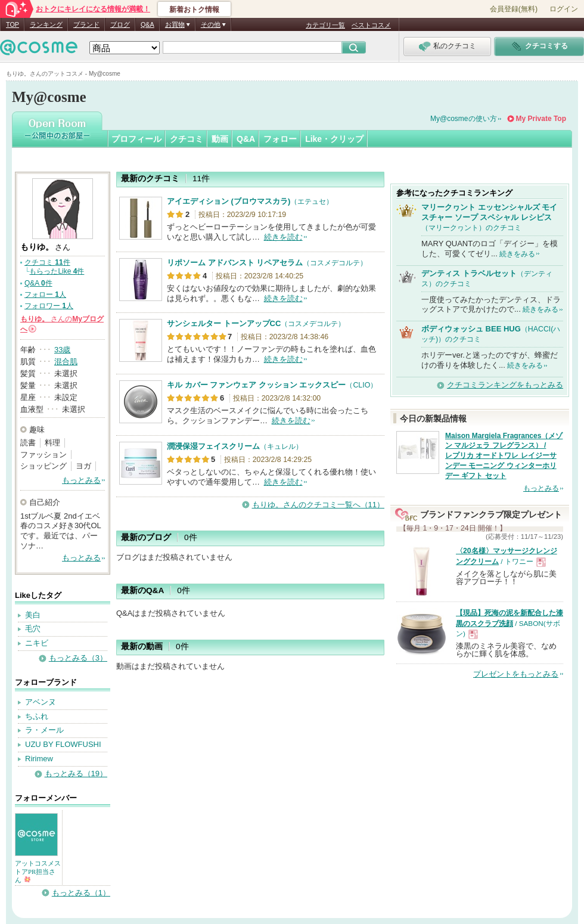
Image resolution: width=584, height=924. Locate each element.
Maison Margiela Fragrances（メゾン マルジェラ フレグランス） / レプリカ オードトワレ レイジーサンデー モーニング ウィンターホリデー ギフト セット (504, 456)
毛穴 (33, 629)
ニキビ (37, 643)
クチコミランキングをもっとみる (505, 385)
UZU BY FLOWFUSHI (63, 744)
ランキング (46, 24)
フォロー (280, 139)
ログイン (564, 9)
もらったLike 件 (57, 271)
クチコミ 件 (47, 262)
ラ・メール (44, 730)
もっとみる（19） (76, 773)
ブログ (120, 24)
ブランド (86, 24)
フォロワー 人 (49, 306)
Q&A (147, 24)
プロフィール (136, 139)
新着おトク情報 (194, 10)
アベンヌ (41, 702)
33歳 (62, 350)
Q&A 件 (38, 283)
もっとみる (81, 480)
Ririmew (39, 759)
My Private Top (541, 119)
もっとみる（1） (81, 893)
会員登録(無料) (514, 9)
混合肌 (66, 362)
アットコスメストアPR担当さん (38, 872)
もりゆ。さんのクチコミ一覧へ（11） (318, 505)
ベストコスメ (371, 25)
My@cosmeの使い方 (464, 119)
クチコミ (187, 139)
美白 (33, 615)
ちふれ (37, 716)
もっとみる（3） (78, 658)
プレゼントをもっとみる (516, 674)
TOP (13, 24)
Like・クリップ (334, 139)
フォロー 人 (45, 294)
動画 (220, 139)
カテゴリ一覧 (325, 25)
